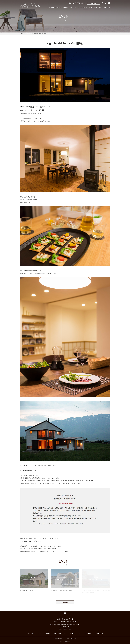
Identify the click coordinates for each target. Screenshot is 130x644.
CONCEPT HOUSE (76, 8)
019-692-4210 (28, 541)
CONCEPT (53, 8)
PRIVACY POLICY (58, 639)
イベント (28, 34)
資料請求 (94, 3)
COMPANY (98, 8)
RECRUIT (98, 634)
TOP (22, 34)
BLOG (91, 8)
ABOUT (60, 8)
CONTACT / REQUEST (71, 639)
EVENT (85, 8)
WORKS (66, 8)
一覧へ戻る (65, 602)
